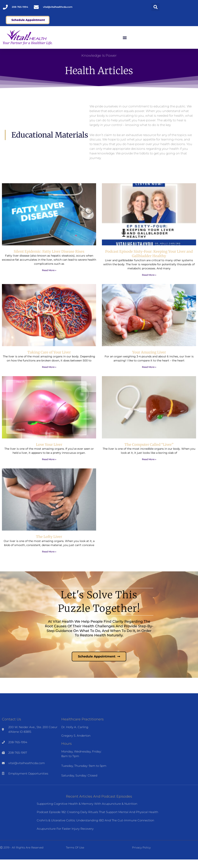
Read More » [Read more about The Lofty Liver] (49, 560)
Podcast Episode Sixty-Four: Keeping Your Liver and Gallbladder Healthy (149, 262)
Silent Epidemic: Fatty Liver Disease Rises (49, 260)
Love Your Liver (49, 453)
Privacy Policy (141, 856)
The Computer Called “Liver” (149, 453)
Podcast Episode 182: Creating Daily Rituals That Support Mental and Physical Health (97, 820)
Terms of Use (75, 856)
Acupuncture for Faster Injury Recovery (65, 837)
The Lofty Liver (49, 545)
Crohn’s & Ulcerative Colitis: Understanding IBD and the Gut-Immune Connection (95, 829)
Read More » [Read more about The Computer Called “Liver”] (149, 468)
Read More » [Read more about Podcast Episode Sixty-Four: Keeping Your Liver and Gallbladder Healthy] (149, 283)
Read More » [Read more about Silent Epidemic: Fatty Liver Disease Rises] (49, 279)
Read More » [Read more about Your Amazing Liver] (149, 375)
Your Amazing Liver (149, 361)
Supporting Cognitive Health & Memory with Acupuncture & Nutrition (87, 812)
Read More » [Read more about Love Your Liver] (49, 468)
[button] (155, 7)
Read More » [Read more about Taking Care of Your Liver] (49, 375)
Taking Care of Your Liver (49, 361)
